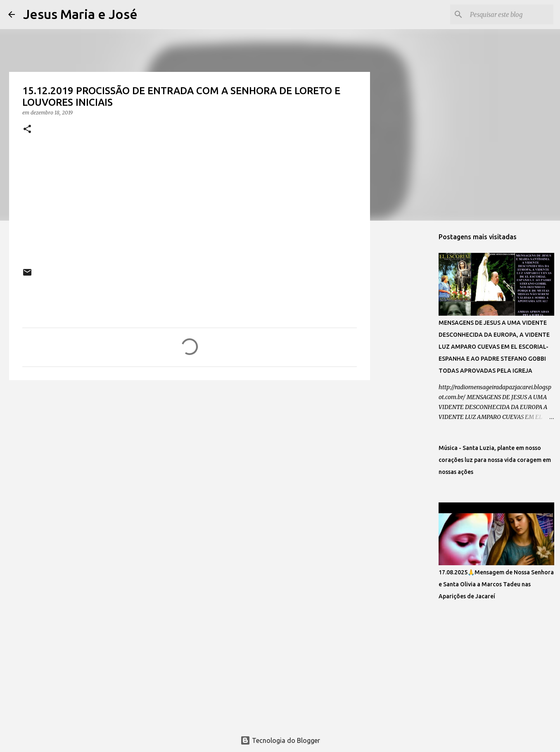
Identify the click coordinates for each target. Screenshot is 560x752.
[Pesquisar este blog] (510, 14)
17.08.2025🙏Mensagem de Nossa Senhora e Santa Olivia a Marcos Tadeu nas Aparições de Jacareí (496, 584)
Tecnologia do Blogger (280, 740)
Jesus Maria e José (80, 14)
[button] (27, 130)
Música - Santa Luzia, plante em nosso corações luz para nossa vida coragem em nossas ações (495, 460)
